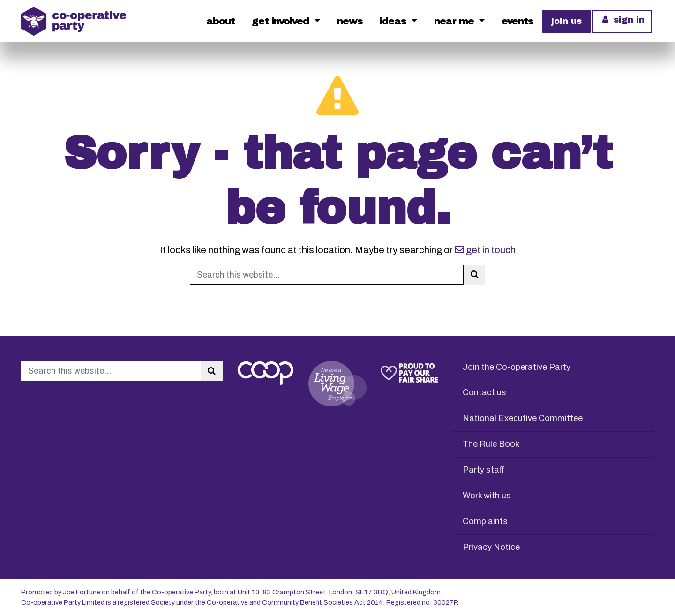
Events (517, 21)
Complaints (485, 521)
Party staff (484, 470)
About (221, 21)
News (350, 21)
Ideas (394, 21)
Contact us (484, 392)
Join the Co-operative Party (517, 367)
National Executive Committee (523, 418)
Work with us (487, 496)
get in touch (485, 250)
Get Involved (282, 21)
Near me (455, 21)
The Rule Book (491, 444)
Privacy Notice (491, 547)
